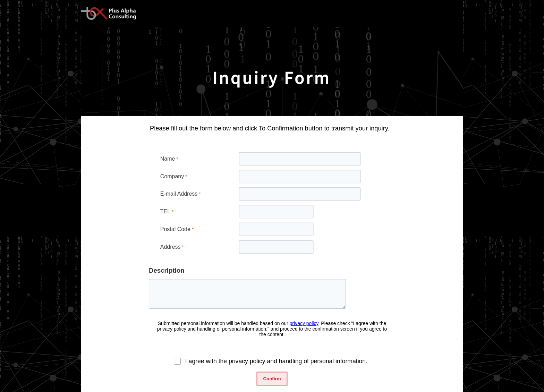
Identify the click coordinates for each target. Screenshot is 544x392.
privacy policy (304, 323)
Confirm (272, 379)
